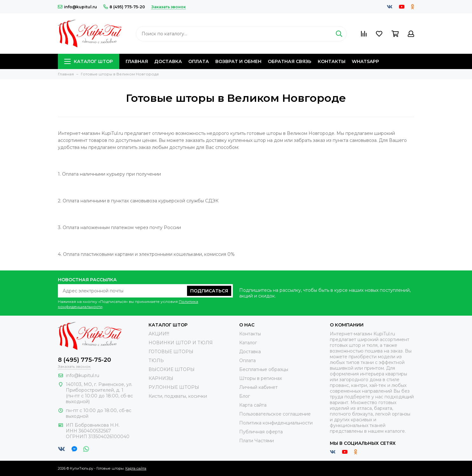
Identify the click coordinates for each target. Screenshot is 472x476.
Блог (245, 396)
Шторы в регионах (260, 378)
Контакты (332, 61)
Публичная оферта (261, 432)
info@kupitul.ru (77, 7)
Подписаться (209, 291)
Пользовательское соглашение (275, 414)
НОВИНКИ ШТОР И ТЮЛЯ (181, 343)
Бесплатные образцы (264, 369)
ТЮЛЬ (156, 360)
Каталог (248, 343)
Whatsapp (365, 61)
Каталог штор (89, 61)
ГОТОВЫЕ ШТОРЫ (171, 352)
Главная (137, 61)
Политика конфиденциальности (276, 423)
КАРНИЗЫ (161, 378)
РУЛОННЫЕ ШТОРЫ (174, 387)
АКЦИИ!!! (159, 334)
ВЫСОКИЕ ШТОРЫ (172, 369)
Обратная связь (290, 61)
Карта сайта (253, 405)
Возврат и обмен (238, 61)
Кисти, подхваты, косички (178, 396)
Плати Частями (257, 441)
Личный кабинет (258, 387)
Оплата (199, 61)
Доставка (168, 61)
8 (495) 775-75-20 (124, 7)
